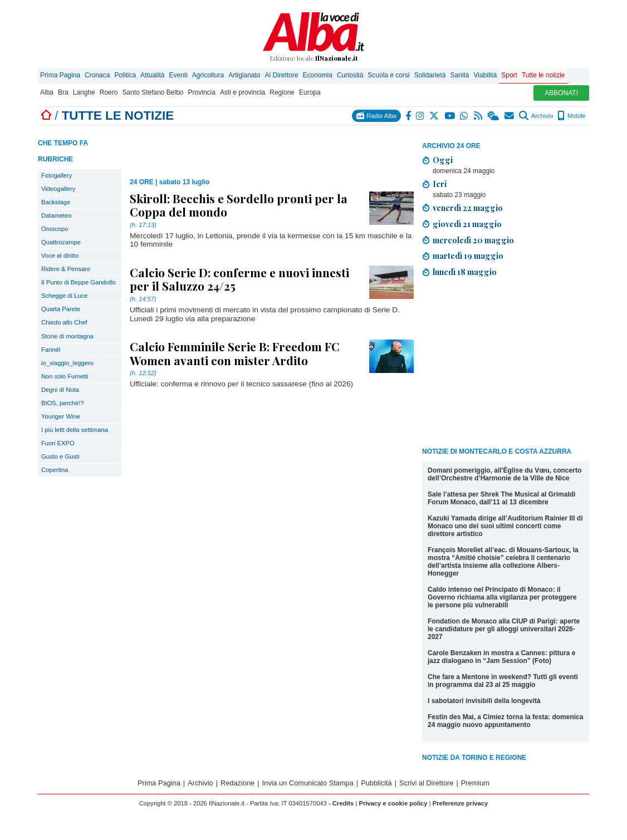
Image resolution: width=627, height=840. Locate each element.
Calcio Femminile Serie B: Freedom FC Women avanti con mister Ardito (235, 353)
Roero (109, 92)
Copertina (55, 470)
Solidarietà (430, 75)
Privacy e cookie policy (393, 803)
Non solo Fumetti (65, 376)
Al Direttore (282, 75)
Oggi (443, 160)
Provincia (202, 92)
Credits (343, 803)
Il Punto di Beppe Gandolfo (79, 282)
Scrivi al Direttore (426, 783)
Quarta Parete (61, 309)
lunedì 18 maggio (465, 272)
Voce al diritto (60, 256)
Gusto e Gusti (60, 456)
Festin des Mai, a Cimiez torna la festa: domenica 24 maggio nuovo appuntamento (505, 721)
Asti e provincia (243, 92)
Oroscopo (55, 229)
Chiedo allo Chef (64, 322)
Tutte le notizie (543, 75)
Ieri (440, 184)
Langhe (84, 92)
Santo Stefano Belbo (153, 92)
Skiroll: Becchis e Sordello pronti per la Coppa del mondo (239, 205)
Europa (310, 92)
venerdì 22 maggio (468, 208)
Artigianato (244, 75)
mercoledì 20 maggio (473, 240)
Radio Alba (376, 116)
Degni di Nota (60, 390)
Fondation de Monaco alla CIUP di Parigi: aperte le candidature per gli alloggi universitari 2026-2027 (504, 629)
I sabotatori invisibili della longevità (484, 701)
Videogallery (58, 189)
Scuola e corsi (388, 75)
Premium (475, 783)
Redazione (237, 783)
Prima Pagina (60, 75)
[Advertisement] (506, 364)
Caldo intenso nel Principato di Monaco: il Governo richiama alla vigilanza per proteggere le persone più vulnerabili (502, 597)
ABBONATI (561, 93)
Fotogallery (57, 175)
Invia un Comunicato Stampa (308, 783)
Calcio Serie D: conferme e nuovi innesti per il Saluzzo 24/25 (239, 279)
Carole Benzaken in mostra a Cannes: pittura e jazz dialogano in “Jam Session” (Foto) (501, 657)
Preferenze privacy (461, 803)
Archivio (536, 116)
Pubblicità (376, 783)
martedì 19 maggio (468, 256)
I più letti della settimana (75, 430)
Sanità (459, 75)
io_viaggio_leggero (67, 363)
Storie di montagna (67, 336)
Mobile (572, 116)
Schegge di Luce (64, 296)
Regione (282, 92)
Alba (47, 92)
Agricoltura (208, 75)
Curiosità (350, 75)
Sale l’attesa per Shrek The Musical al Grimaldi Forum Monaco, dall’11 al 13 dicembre (501, 498)
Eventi (178, 75)
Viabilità (485, 75)
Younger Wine (61, 416)
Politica (125, 75)
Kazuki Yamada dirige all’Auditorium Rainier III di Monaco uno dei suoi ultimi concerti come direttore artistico (505, 526)
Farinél (51, 350)
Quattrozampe (61, 242)
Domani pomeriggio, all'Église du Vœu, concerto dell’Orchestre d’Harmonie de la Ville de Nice (504, 474)
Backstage (56, 202)
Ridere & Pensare (66, 269)
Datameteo (57, 215)
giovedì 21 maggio (467, 224)
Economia (318, 75)
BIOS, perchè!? (63, 403)
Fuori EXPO (58, 443)
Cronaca (97, 75)
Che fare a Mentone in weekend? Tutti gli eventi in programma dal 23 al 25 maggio (503, 681)
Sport (509, 75)
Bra (63, 92)
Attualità (152, 75)
